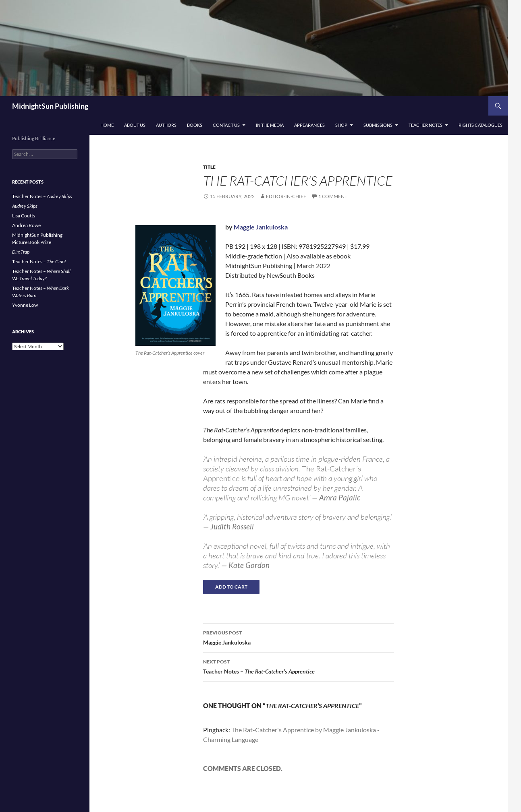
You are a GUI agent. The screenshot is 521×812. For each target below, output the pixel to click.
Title (209, 167)
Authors (166, 125)
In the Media (270, 125)
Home (107, 125)
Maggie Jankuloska (261, 227)
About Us (135, 125)
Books (195, 125)
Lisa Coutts (24, 216)
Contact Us (226, 125)
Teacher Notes (426, 125)
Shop (341, 125)
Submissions (378, 125)
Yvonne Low (25, 305)
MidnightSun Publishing (50, 106)
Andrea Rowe (26, 225)
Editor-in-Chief (286, 196)
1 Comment (333, 196)
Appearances (309, 125)
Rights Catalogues (481, 125)
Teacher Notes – (299, 666)
